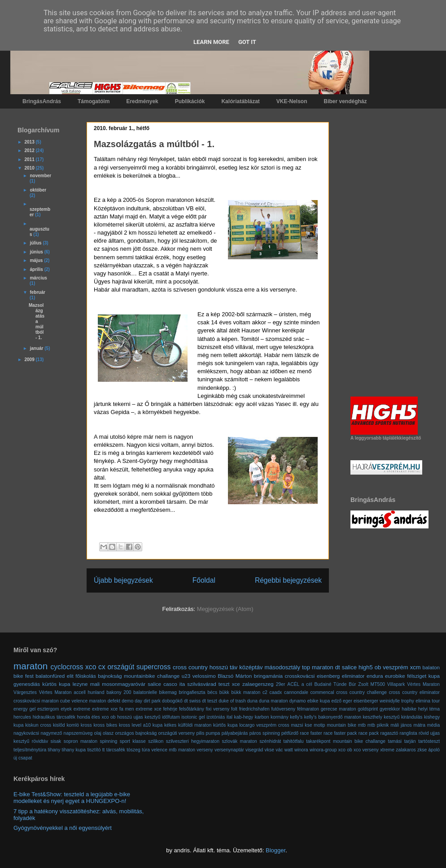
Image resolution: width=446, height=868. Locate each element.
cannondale (296, 692)
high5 (366, 667)
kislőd (59, 725)
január (37, 348)
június (37, 252)
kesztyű (391, 717)
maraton (31, 666)
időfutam (171, 717)
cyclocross (67, 667)
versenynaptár (229, 750)
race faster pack (340, 733)
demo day (132, 701)
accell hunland (89, 692)
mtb (362, 725)
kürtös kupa (56, 684)
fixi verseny (218, 709)
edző (336, 701)
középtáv (251, 667)
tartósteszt (429, 741)
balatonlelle (145, 692)
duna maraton (273, 701)
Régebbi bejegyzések (288, 580)
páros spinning (265, 733)
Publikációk (190, 101)
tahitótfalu (294, 741)
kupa (158, 725)
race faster (311, 733)
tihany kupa (74, 750)
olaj (98, 733)
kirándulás (412, 717)
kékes (170, 725)
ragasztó (389, 733)
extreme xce (105, 709)
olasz (108, 733)
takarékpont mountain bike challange (346, 741)
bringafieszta (192, 692)
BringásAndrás (42, 101)
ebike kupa (319, 701)
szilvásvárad (201, 684)
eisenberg (328, 676)
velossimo (204, 676)
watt (289, 750)
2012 (30, 150)
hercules (22, 717)
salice (349, 667)
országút (121, 667)
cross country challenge (361, 692)
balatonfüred (50, 676)
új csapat (23, 758)
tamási (395, 741)
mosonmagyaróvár (124, 684)
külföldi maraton (195, 725)
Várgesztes (25, 692)
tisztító (94, 750)
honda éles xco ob (96, 717)
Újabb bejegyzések (123, 580)
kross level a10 (135, 725)
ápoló (434, 750)
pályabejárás (235, 733)
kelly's (296, 717)
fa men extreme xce (140, 709)
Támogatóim (94, 101)
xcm (415, 667)
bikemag (168, 692)
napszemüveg (78, 733)
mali (95, 684)
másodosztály (282, 667)
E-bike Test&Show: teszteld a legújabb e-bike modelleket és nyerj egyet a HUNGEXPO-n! (72, 798)
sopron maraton (81, 741)
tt (104, 750)
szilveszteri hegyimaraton (193, 741)
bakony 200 (119, 692)
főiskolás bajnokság (98, 676)
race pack (369, 733)
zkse (422, 750)
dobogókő (172, 701)
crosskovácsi (300, 676)
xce (236, 684)
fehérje (170, 709)
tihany (54, 750)
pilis (200, 733)
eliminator (353, 676)
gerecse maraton (339, 709)
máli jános (401, 725)
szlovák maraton (239, 741)
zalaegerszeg (258, 684)
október (38, 190)
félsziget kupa (423, 676)
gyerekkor (390, 709)
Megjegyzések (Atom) (225, 609)
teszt (224, 684)
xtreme (387, 750)
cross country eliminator (414, 692)
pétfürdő (290, 733)
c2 (265, 692)
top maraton (318, 667)
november (40, 176)
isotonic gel (193, 717)
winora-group (323, 750)
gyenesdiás (27, 684)
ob (378, 667)
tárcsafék (116, 750)
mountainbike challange (152, 676)
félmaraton (308, 709)
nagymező (51, 733)
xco (91, 667)
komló (73, 725)
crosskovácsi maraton (36, 701)
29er (281, 684)
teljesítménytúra (30, 750)
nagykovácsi (26, 733)
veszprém (395, 667)
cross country (190, 667)
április (37, 269)
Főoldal (204, 580)
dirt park (152, 701)
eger (348, 701)
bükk (224, 692)
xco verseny (366, 750)
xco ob (345, 750)
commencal (322, 692)
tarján (410, 741)
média (433, 725)
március (38, 278)
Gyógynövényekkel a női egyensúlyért (63, 828)
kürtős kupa (225, 725)
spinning (109, 741)
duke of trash (232, 701)
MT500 (378, 684)
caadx (276, 692)
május (37, 260)
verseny (205, 750)
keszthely (373, 717)
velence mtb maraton (173, 750)
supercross (153, 667)
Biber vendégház (345, 101)
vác (279, 750)
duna (252, 701)
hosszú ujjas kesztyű (139, 717)
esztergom (48, 709)
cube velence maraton (83, 701)
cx (102, 667)
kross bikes (105, 725)
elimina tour (428, 701)
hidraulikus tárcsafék (54, 717)
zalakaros (406, 750)
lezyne (80, 684)
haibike (409, 709)
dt (338, 667)
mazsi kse (301, 725)
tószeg (133, 750)
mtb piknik (378, 725)
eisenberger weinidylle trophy (384, 701)
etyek (66, 709)
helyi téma (429, 709)
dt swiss (192, 701)
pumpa (213, 733)
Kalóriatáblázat (240, 101)
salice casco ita (166, 684)
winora (301, 750)
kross (86, 725)
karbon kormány (272, 717)
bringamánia (268, 676)
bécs (212, 692)
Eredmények (142, 101)
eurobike (395, 676)
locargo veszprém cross (264, 725)
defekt (114, 701)
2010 (30, 168)
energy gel (24, 709)
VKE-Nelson (292, 101)
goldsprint (368, 709)
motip (319, 725)
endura (375, 676)
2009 (30, 360)
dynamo (298, 701)
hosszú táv (224, 667)
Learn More (211, 42)
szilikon (156, 741)
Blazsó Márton (235, 676)
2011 (30, 159)
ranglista (409, 733)
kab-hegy (244, 717)
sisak (56, 741)
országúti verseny (176, 733)
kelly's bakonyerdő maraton (333, 717)
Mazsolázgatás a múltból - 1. (154, 144)
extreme (82, 709)
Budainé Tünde (330, 684)
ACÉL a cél (300, 684)
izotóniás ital (219, 717)
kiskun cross (38, 725)
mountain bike (341, 725)
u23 (186, 676)
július (36, 243)
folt (234, 709)
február (37, 292)
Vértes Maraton (55, 692)
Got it (247, 42)
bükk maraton (246, 692)
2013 (30, 142)
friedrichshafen (254, 709)
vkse (269, 750)
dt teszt (210, 701)
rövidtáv (40, 741)
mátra (420, 725)
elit (70, 676)
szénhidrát (270, 741)
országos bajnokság (136, 733)
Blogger (275, 850)
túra (146, 750)
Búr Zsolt (358, 684)
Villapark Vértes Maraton (413, 684)
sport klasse (133, 741)
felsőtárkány (192, 709)
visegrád (254, 750)
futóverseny (283, 709)
